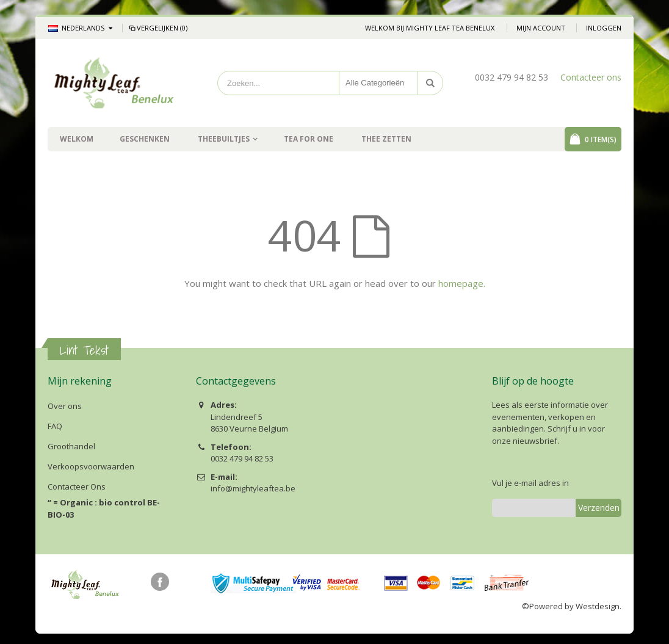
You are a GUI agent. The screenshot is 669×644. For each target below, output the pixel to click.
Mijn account (541, 28)
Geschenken (145, 139)
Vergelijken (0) (157, 28)
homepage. (462, 283)
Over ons (65, 406)
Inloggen (604, 28)
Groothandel (71, 446)
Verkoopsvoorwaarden (91, 466)
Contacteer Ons (77, 487)
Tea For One (309, 139)
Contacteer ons (591, 77)
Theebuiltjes (224, 139)
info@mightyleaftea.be (253, 488)
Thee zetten (386, 139)
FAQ (55, 426)
